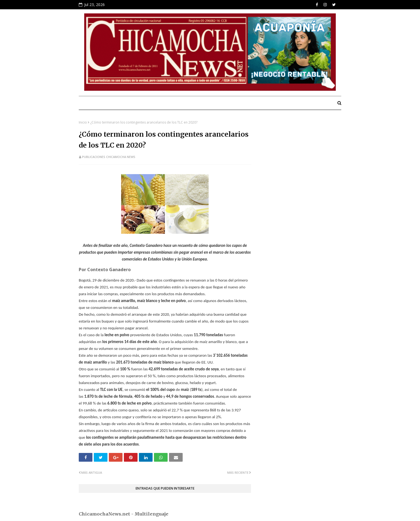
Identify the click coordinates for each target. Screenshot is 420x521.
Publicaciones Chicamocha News (109, 157)
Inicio (83, 122)
